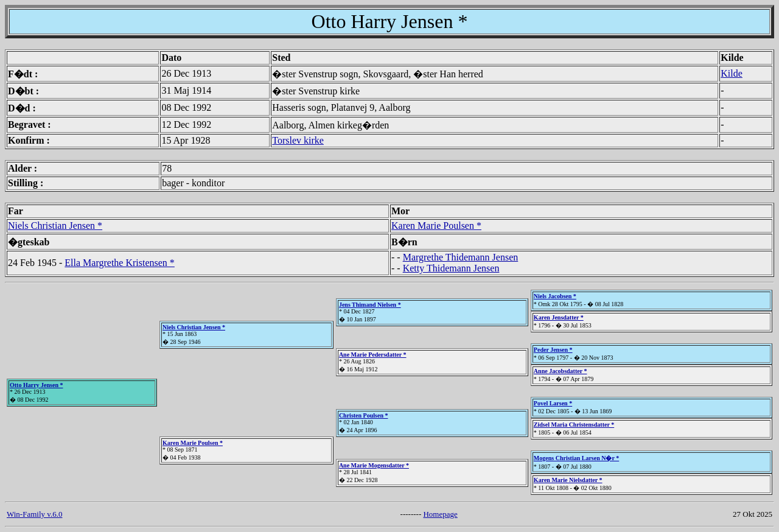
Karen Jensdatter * (559, 317)
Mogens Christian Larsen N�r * (576, 458)
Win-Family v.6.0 (34, 514)
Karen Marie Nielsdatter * (568, 480)
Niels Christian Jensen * (55, 226)
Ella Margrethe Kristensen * (120, 263)
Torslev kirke (298, 140)
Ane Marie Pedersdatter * (373, 355)
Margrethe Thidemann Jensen (461, 257)
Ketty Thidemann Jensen (451, 268)
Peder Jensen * (553, 350)
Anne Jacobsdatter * (561, 371)
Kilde (732, 73)
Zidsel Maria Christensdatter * (574, 425)
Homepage (440, 514)
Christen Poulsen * (364, 415)
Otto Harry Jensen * (37, 385)
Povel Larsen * (553, 403)
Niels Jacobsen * (555, 296)
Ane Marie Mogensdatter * (374, 465)
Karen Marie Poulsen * (436, 226)
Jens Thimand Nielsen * (370, 305)
